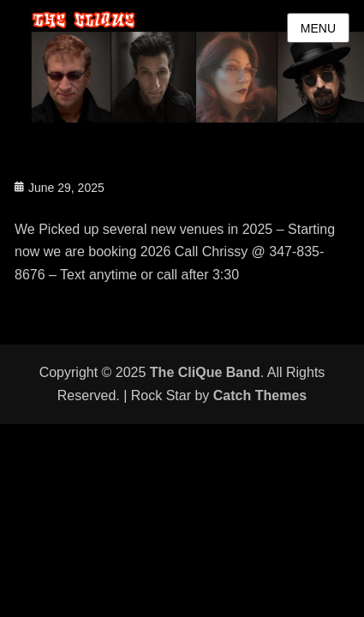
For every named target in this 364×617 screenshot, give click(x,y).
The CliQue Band (205, 372)
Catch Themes (260, 395)
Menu (318, 28)
